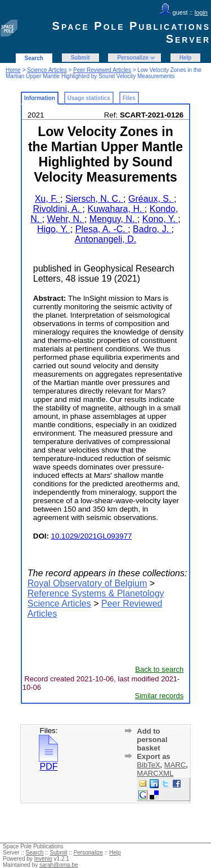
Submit (80, 58)
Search (34, 58)
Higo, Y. (54, 229)
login (201, 12)
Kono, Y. (160, 219)
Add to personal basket (152, 740)
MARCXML (155, 773)
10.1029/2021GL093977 (92, 536)
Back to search (159, 669)
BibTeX (148, 765)
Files (129, 98)
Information (40, 98)
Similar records (160, 696)
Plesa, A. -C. (102, 229)
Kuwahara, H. (116, 209)
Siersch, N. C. (94, 199)
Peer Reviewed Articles (102, 70)
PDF (48, 763)
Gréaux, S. (151, 199)
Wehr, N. (66, 219)
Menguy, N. (113, 219)
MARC (175, 765)
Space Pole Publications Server (131, 32)
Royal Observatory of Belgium (87, 583)
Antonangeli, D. (105, 239)
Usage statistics (89, 98)
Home (13, 70)
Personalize (133, 58)
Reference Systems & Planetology (96, 593)
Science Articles (47, 70)
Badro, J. (152, 229)
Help (186, 58)
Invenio (43, 859)
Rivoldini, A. (58, 209)
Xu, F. (48, 199)
